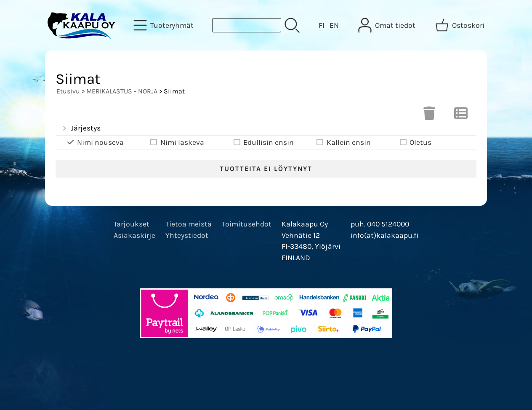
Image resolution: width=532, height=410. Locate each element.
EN (334, 25)
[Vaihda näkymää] (461, 116)
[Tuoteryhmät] (164, 25)
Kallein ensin (343, 142)
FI (322, 25)
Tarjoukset (132, 224)
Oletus (415, 142)
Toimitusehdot (247, 224)
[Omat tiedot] (388, 25)
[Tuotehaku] (247, 25)
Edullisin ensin (263, 142)
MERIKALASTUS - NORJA (122, 91)
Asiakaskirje (134, 235)
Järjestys (81, 128)
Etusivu (68, 91)
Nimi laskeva (177, 142)
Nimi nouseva (95, 142)
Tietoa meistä (189, 224)
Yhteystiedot (187, 235)
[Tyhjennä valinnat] (429, 116)
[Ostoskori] (461, 25)
